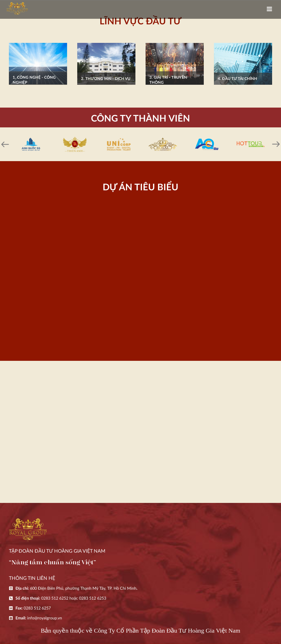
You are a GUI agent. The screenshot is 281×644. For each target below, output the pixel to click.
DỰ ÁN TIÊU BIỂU (140, 188)
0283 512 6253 (93, 598)
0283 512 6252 (55, 598)
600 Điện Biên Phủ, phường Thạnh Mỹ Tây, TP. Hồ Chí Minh (83, 588)
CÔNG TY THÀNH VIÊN (140, 119)
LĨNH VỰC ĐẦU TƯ (140, 22)
